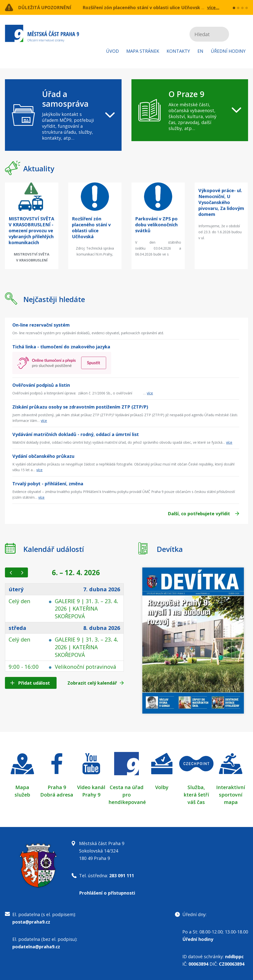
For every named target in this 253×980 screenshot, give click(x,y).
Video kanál (91, 787)
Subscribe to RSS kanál (243, 34)
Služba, (196, 787)
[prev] (11, 573)
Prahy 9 (91, 795)
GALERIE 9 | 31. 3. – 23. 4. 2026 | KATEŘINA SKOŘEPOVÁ (84, 608)
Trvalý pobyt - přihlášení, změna (48, 484)
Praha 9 (57, 787)
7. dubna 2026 (101, 589)
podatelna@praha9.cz (36, 947)
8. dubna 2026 (101, 627)
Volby (162, 787)
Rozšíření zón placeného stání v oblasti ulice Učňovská (143, 7)
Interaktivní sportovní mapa (231, 795)
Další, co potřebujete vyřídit (199, 514)
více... (213, 7)
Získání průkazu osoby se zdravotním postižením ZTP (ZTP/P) (80, 407)
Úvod (112, 51)
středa (18, 627)
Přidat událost (34, 683)
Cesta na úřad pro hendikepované (127, 795)
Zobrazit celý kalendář (92, 683)
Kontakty (178, 51)
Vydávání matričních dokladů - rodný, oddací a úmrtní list (76, 434)
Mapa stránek (143, 51)
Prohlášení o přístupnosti (107, 893)
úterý (16, 589)
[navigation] (63, 115)
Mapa (22, 787)
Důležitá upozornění (45, 7)
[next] (22, 573)
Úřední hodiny (228, 51)
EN (200, 51)
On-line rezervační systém (41, 325)
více (150, 393)
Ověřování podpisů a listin (41, 385)
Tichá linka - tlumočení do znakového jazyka (61, 347)
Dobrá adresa (57, 795)
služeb (22, 795)
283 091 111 (122, 876)
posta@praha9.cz (31, 922)
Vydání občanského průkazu (43, 456)
